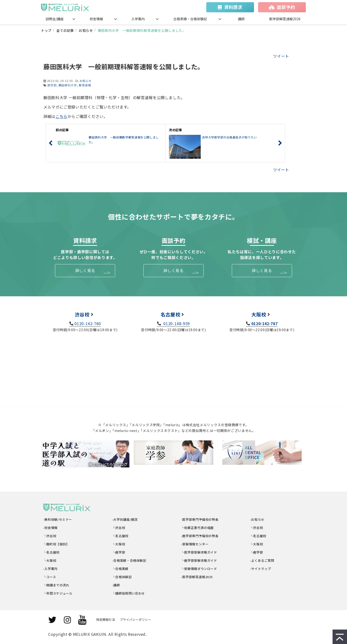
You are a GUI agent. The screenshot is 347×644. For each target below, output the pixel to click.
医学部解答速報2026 (285, 19)
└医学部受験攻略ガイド (199, 552)
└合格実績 (120, 569)
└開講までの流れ (56, 585)
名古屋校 (170, 314)
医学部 (52, 85)
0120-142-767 (265, 323)
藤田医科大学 (68, 85)
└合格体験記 (122, 577)
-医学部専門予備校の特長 (200, 519)
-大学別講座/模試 (125, 519)
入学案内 (138, 19)
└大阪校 (50, 560)
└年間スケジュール (58, 593)
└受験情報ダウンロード (199, 569)
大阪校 (259, 314)
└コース (50, 577)
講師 (241, 19)
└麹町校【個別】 (56, 544)
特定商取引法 (106, 620)
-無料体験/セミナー (58, 519)
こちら (61, 116)
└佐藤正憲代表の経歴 (197, 528)
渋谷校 (82, 314)
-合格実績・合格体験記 (129, 560)
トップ (46, 30)
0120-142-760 (88, 323)
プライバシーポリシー (135, 620)
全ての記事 (65, 30)
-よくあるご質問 (262, 560)
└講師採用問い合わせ (129, 593)
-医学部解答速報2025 (197, 577)
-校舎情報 (50, 528)
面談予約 (286, 7)
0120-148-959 (176, 323)
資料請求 (233, 7)
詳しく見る (85, 270)
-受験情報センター (195, 544)
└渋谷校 (50, 536)
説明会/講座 (55, 19)
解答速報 (85, 85)
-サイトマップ (260, 569)
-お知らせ (257, 519)
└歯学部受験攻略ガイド (199, 560)
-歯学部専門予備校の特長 (200, 536)
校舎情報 (96, 19)
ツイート (281, 56)
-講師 (116, 585)
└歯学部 (119, 552)
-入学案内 (50, 569)
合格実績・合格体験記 (190, 19)
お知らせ (86, 30)
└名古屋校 (51, 552)
